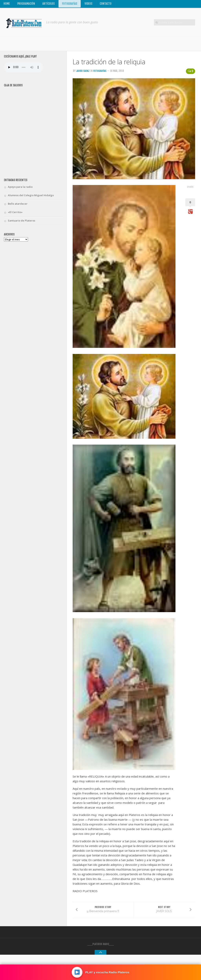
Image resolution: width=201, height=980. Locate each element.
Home (7, 5)
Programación (26, 5)
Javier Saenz (83, 72)
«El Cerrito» (15, 214)
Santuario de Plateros (21, 222)
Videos (89, 5)
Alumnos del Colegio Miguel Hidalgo (31, 197)
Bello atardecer (18, 205)
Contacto (106, 5)
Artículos (49, 5)
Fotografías (70, 5)
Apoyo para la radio (20, 188)
